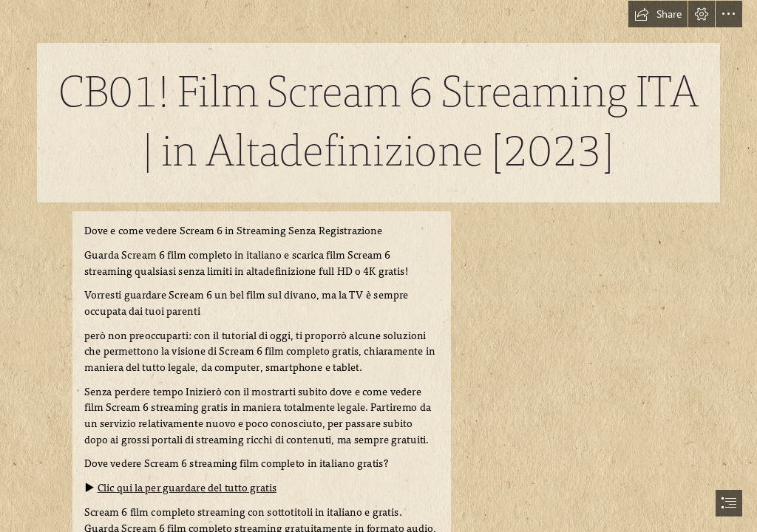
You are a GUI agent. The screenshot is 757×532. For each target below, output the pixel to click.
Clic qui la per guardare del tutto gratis (186, 488)
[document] (378, 266)
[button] (658, 14)
